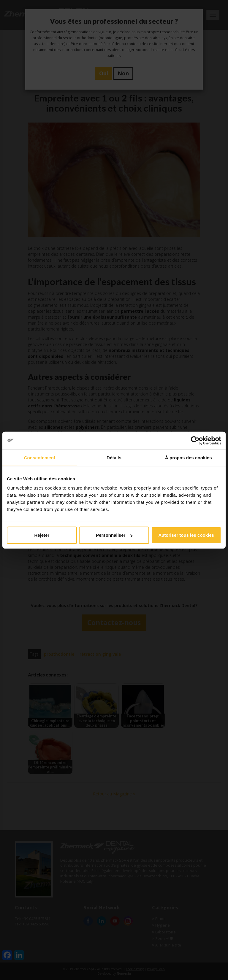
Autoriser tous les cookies (186, 535)
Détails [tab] (114, 457)
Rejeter (42, 535)
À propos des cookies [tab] (189, 457)
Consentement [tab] (40, 457)
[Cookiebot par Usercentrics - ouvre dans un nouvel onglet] (195, 440)
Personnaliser (114, 535)
